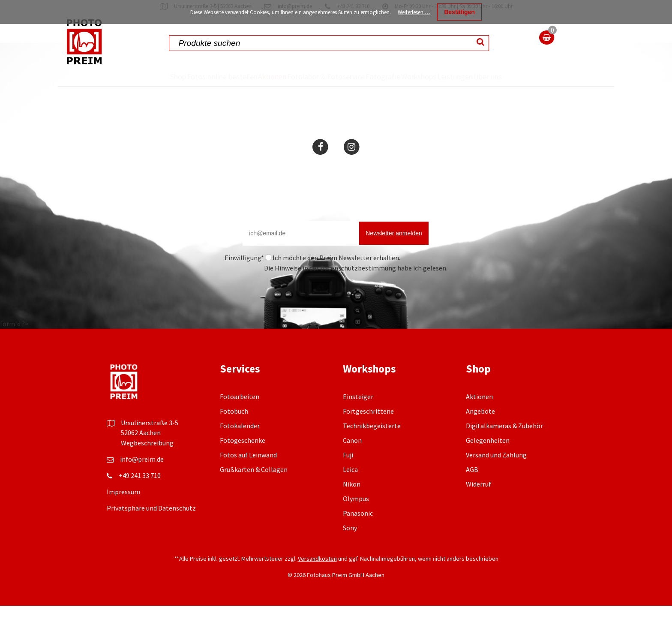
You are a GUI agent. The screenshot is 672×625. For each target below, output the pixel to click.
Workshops (424, 76)
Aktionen (253, 76)
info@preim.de (142, 478)
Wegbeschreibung (147, 462)
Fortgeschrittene (368, 430)
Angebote (480, 430)
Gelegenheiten (488, 460)
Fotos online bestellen (190, 86)
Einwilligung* (244, 277)
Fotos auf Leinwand (248, 474)
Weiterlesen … (414, 12)
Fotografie (373, 76)
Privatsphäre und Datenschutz (151, 527)
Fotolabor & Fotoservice (303, 86)
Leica (350, 489)
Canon (352, 460)
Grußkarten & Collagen (254, 489)
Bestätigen (459, 12)
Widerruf (478, 503)
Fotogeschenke (243, 460)
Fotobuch (234, 430)
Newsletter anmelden (394, 252)
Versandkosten (317, 578)
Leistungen (477, 76)
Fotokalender (240, 445)
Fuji (348, 474)
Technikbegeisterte (372, 445)
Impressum (123, 511)
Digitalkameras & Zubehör (504, 445)
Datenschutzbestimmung (358, 287)
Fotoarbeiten (240, 416)
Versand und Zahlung (496, 474)
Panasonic (358, 532)
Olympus (356, 518)
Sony (350, 547)
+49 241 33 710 (140, 495)
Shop (145, 76)
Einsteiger (358, 416)
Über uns (520, 86)
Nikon (352, 503)
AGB (472, 489)
